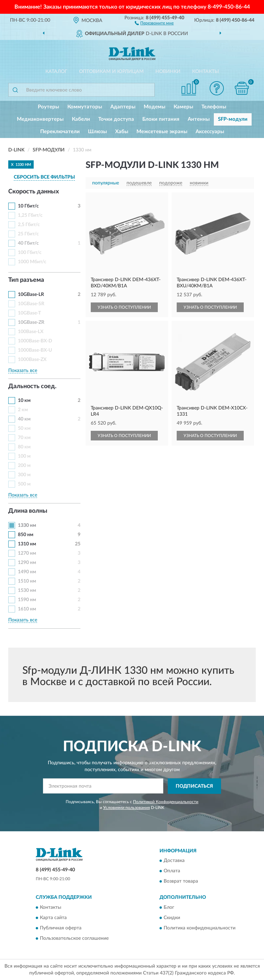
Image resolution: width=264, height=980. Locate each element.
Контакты (206, 72)
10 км (24, 401)
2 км (23, 410)
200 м (24, 466)
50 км (24, 428)
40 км (24, 419)
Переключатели (60, 132)
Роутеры (48, 107)
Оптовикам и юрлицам (111, 72)
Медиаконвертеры (40, 119)
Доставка (174, 861)
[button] (154, 23)
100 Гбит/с (30, 253)
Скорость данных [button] (34, 192)
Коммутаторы (85, 107)
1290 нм (27, 563)
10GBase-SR (31, 304)
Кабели (81, 119)
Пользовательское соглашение (74, 938)
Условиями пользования (126, 808)
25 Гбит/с (28, 234)
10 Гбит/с (28, 206)
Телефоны (214, 107)
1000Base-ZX (32, 360)
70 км (24, 438)
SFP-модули (233, 119)
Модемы (155, 107)
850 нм (26, 535)
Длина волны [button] (28, 511)
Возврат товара (181, 882)
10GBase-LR (31, 295)
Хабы (122, 132)
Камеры (183, 107)
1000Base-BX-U (35, 350)
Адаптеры (123, 107)
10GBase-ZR (31, 322)
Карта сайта (53, 918)
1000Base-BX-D (35, 341)
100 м (24, 456)
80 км (24, 447)
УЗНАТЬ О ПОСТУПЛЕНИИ (124, 307)
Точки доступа (116, 119)
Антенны (199, 119)
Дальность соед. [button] (32, 386)
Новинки (168, 72)
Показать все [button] (23, 371)
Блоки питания (161, 119)
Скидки (172, 918)
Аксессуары (210, 132)
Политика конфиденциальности (200, 928)
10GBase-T (29, 313)
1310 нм (27, 544)
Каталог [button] (56, 72)
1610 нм (27, 609)
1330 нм (27, 525)
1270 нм (27, 553)
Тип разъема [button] (26, 280)
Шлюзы (97, 132)
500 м (24, 484)
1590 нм (27, 600)
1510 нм (27, 581)
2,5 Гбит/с (29, 225)
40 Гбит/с (28, 243)
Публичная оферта (61, 928)
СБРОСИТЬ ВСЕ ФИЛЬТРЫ (44, 177)
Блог (169, 907)
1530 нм (27, 590)
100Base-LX (31, 332)
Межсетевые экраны (162, 132)
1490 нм (27, 572)
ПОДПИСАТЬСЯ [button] (194, 786)
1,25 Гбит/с (30, 215)
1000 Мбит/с (32, 262)
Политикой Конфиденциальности (166, 802)
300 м (24, 475)
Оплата (172, 871)
